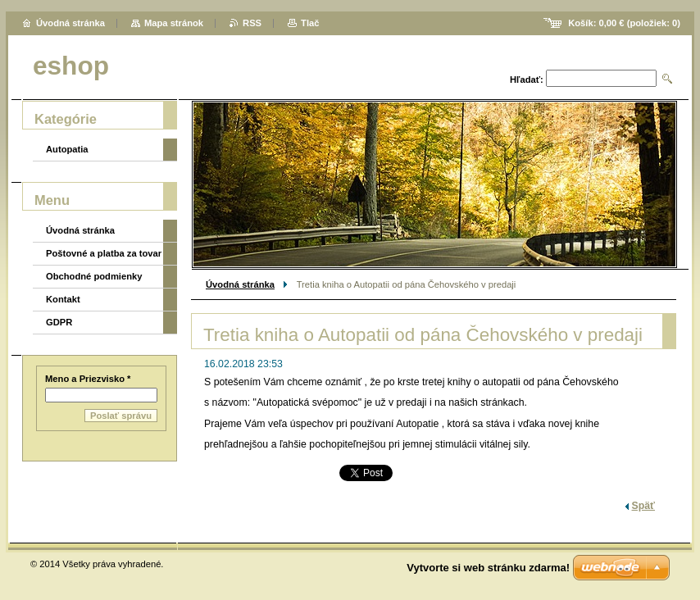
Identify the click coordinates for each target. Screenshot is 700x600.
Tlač (310, 23)
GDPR (59, 322)
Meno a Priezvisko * (88, 379)
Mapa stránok (174, 23)
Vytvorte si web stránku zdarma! (488, 568)
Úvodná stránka (240, 284)
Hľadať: (527, 80)
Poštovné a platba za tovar (104, 253)
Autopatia (67, 149)
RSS (252, 23)
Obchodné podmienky (94, 276)
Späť (643, 506)
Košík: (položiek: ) (624, 23)
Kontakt (63, 299)
